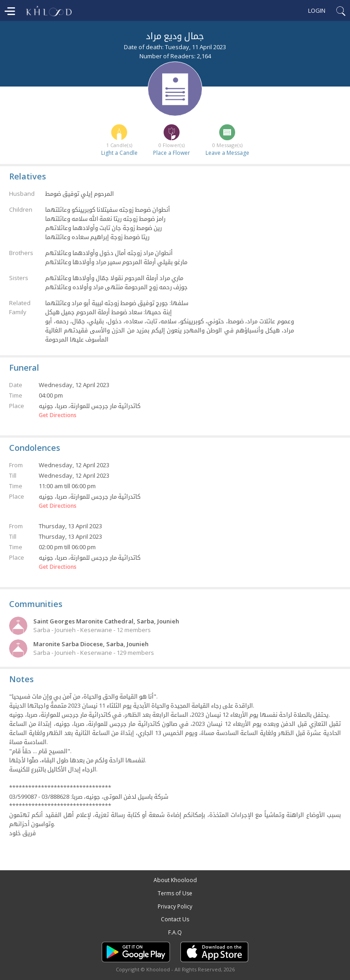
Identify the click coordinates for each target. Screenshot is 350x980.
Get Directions (58, 415)
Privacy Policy (175, 906)
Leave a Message (227, 153)
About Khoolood (175, 880)
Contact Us (175, 919)
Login (317, 10)
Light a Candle (119, 153)
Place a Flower (172, 153)
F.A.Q (175, 932)
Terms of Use (175, 893)
